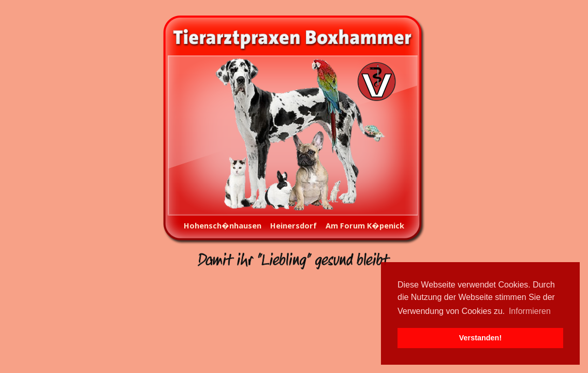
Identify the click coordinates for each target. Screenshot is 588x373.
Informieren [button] (530, 311)
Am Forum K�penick (365, 225)
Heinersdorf (293, 225)
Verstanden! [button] (480, 338)
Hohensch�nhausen (223, 225)
